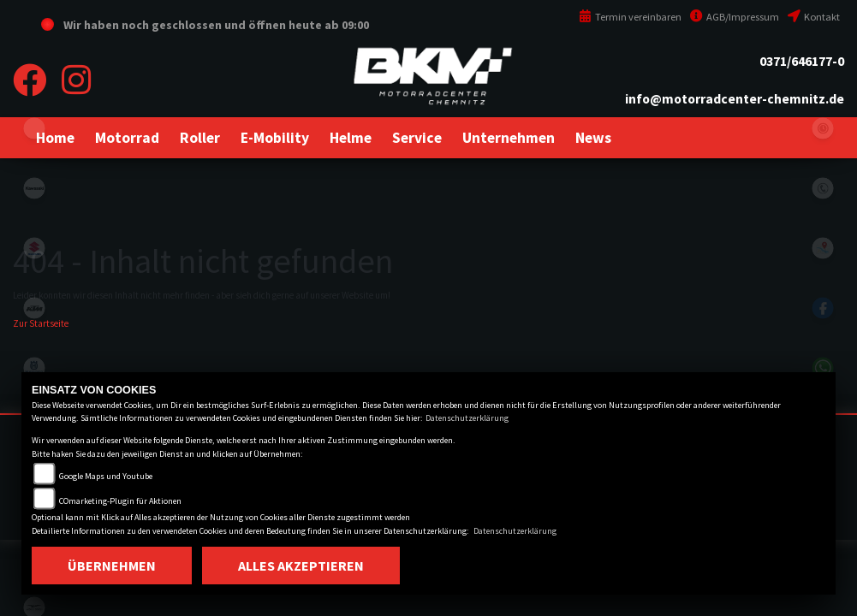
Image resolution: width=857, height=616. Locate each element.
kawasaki (34, 188)
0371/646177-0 (802, 61)
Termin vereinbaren (630, 17)
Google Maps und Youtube (106, 476)
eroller (34, 128)
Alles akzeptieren (301, 566)
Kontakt (814, 17)
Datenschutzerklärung (467, 418)
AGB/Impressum (735, 17)
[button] (127, 138)
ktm (34, 308)
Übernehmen (112, 566)
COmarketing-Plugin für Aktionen (120, 501)
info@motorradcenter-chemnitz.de (735, 99)
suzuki (34, 248)
